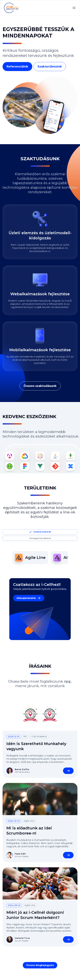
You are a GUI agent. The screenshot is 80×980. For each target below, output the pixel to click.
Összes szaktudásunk (40, 386)
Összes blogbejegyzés (40, 965)
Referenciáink (17, 67)
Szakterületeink (50, 67)
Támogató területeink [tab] (40, 538)
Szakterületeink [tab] (40, 532)
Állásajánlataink (29, 598)
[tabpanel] (40, 558)
